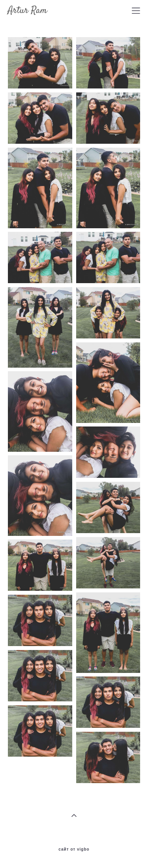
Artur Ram (27, 11)
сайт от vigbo (74, 849)
